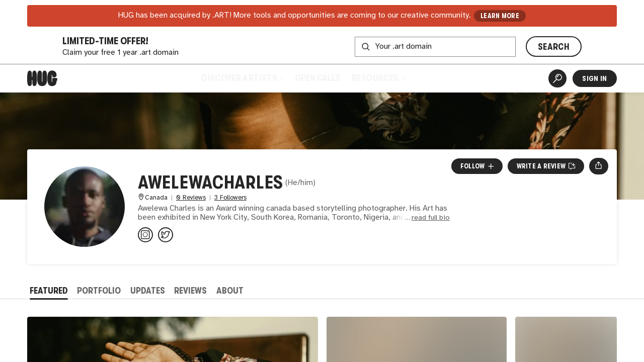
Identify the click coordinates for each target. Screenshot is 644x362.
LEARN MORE (500, 16)
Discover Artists (242, 78)
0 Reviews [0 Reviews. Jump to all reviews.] (191, 198)
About (230, 291)
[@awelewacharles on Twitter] (166, 235)
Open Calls (318, 78)
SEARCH (554, 47)
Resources (378, 78)
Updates (148, 291)
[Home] (42, 78)
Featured (49, 291)
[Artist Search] (557, 78)
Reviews (190, 291)
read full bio (431, 218)
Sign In (594, 78)
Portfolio (99, 291)
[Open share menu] (598, 166)
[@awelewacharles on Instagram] (145, 235)
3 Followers (230, 198)
